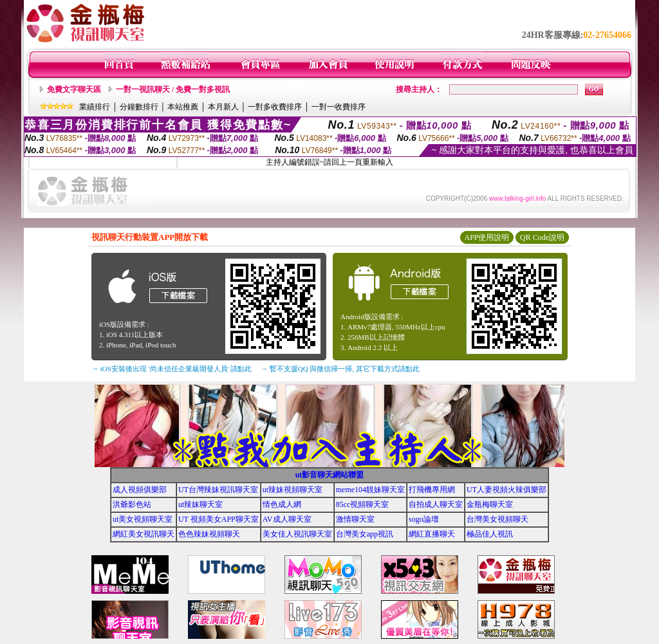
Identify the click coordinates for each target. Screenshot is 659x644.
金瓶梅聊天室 (490, 504)
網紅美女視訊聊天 (144, 534)
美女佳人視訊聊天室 (297, 534)
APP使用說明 (487, 237)
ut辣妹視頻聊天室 (292, 490)
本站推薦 (183, 107)
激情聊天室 (355, 519)
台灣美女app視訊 (365, 534)
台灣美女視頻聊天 (497, 519)
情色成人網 (282, 504)
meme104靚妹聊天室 (370, 490)
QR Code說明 (542, 237)
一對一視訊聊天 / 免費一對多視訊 (173, 89)
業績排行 (95, 107)
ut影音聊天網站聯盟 (330, 475)
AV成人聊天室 (287, 519)
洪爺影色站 (132, 504)
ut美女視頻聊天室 (143, 519)
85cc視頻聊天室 (363, 504)
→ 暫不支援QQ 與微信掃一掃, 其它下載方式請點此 (340, 369)
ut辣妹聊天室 (200, 504)
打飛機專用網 (432, 490)
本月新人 (223, 107)
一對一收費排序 (339, 107)
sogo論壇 (424, 519)
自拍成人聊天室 (436, 504)
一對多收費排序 (275, 107)
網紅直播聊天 (432, 534)
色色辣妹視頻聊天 (209, 534)
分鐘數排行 (139, 107)
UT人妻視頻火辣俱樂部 (506, 490)
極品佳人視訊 (490, 534)
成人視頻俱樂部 (140, 490)
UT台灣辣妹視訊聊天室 (218, 490)
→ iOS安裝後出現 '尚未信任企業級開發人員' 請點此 (172, 369)
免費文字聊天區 (74, 89)
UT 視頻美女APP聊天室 (218, 519)
